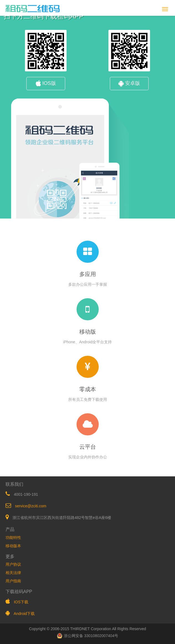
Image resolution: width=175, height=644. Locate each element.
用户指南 (13, 581)
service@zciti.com (31, 506)
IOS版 (46, 83)
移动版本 (13, 546)
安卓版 (129, 83)
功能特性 (13, 537)
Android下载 (24, 614)
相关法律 (13, 573)
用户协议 (13, 564)
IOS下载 (21, 602)
